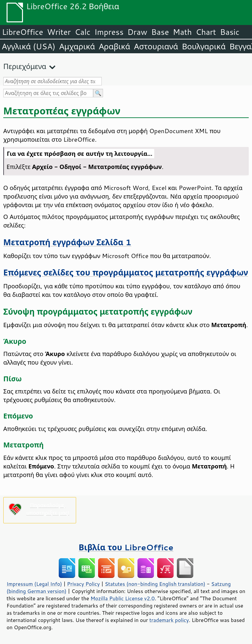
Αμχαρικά (77, 46)
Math (182, 32)
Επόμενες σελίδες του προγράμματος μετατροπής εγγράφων (126, 272)
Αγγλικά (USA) (29, 46)
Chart (206, 32)
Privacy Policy (83, 584)
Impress (109, 32)
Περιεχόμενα (25, 66)
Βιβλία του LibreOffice (126, 547)
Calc (83, 32)
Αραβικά (114, 46)
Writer (59, 32)
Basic (230, 32)
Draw (137, 32)
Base (160, 32)
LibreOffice (22, 32)
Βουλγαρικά (204, 46)
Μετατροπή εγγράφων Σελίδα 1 (67, 242)
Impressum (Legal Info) (34, 584)
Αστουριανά (156, 46)
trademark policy (169, 620)
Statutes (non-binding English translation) (155, 584)
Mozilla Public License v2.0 (123, 598)
